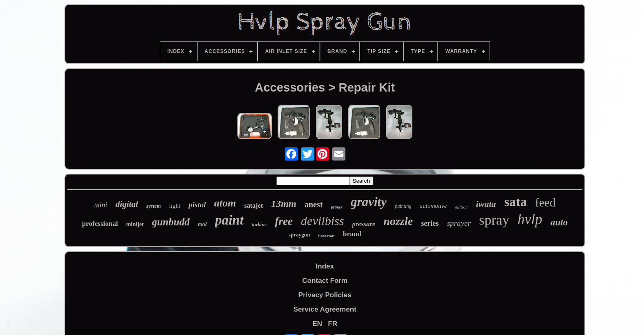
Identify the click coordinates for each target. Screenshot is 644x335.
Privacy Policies (325, 295)
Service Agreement (325, 309)
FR (333, 324)
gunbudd (171, 222)
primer (337, 207)
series (430, 223)
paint (229, 220)
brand (352, 234)
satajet (254, 205)
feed (545, 202)
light (175, 206)
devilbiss (323, 221)
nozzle (398, 221)
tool (202, 224)
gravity (369, 202)
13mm (284, 204)
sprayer (459, 223)
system (153, 206)
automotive (434, 206)
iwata (486, 204)
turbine (259, 225)
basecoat (327, 236)
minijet (135, 224)
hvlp (530, 219)
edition (461, 207)
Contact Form (325, 281)
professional (100, 224)
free (284, 221)
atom (225, 203)
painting (403, 206)
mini (101, 205)
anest (313, 204)
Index (325, 266)
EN (317, 324)
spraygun (299, 235)
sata (516, 202)
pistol (197, 205)
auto (559, 222)
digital (127, 204)
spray (494, 220)
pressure (364, 224)
